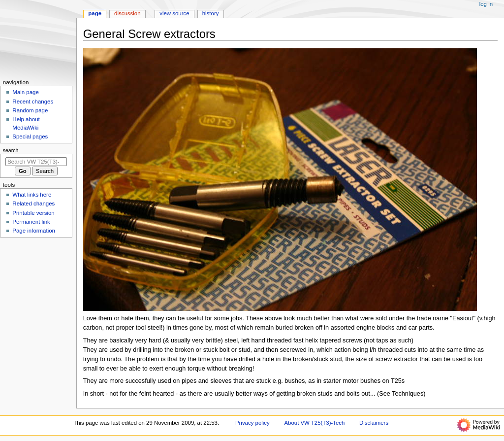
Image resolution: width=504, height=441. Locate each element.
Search (11, 150)
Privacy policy (252, 423)
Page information (34, 231)
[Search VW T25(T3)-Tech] (36, 162)
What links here (32, 195)
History (211, 13)
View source (174, 13)
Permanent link (31, 222)
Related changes (33, 204)
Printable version (33, 213)
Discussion (127, 13)
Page (95, 13)
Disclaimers (374, 423)
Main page (26, 92)
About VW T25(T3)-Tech (314, 423)
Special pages (30, 136)
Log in (486, 4)
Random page (30, 110)
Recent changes (33, 102)
